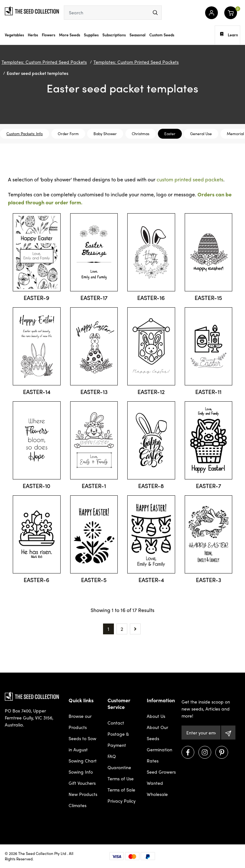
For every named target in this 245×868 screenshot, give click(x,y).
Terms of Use (121, 778)
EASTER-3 (208, 580)
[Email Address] (201, 733)
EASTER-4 (151, 580)
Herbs (33, 35)
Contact (116, 723)
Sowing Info (81, 772)
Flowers (48, 35)
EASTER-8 (151, 486)
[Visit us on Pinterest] (222, 752)
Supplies (91, 35)
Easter (170, 134)
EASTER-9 (37, 298)
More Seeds (70, 35)
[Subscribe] (228, 733)
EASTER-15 (208, 298)
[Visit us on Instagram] (205, 752)
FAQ (112, 756)
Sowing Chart (83, 761)
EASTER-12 (151, 392)
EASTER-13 (94, 392)
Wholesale (157, 794)
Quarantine (119, 767)
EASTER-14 (37, 392)
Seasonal (137, 35)
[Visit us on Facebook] (188, 752)
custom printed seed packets (190, 179)
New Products (83, 794)
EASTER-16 (151, 298)
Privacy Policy (122, 801)
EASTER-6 (37, 580)
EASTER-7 (208, 486)
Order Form (68, 134)
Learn (229, 35)
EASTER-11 (208, 392)
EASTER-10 (37, 486)
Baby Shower (105, 134)
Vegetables (14, 35)
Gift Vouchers (82, 783)
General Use (201, 134)
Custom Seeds (162, 35)
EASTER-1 (94, 486)
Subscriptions (114, 35)
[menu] (155, 13)
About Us (156, 716)
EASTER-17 (94, 298)
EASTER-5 (94, 580)
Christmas (141, 134)
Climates (78, 805)
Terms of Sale (121, 790)
